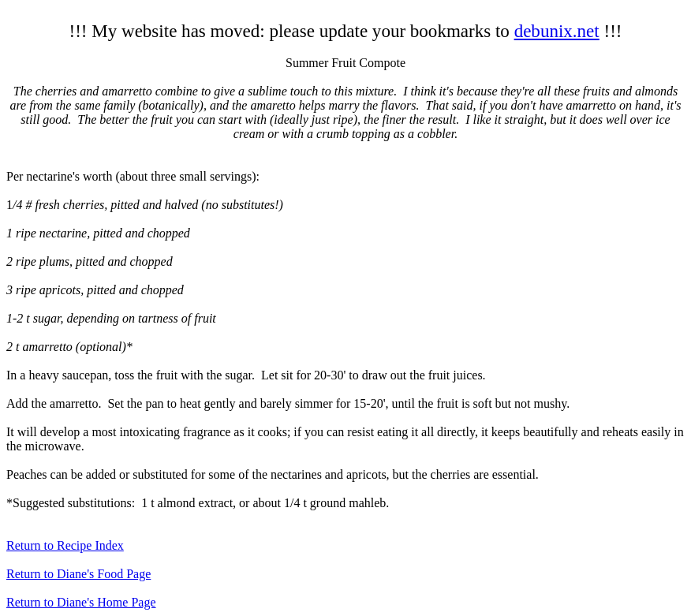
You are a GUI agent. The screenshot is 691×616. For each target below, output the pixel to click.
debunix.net (557, 31)
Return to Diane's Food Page (78, 574)
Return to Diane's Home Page (81, 602)
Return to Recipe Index (65, 545)
